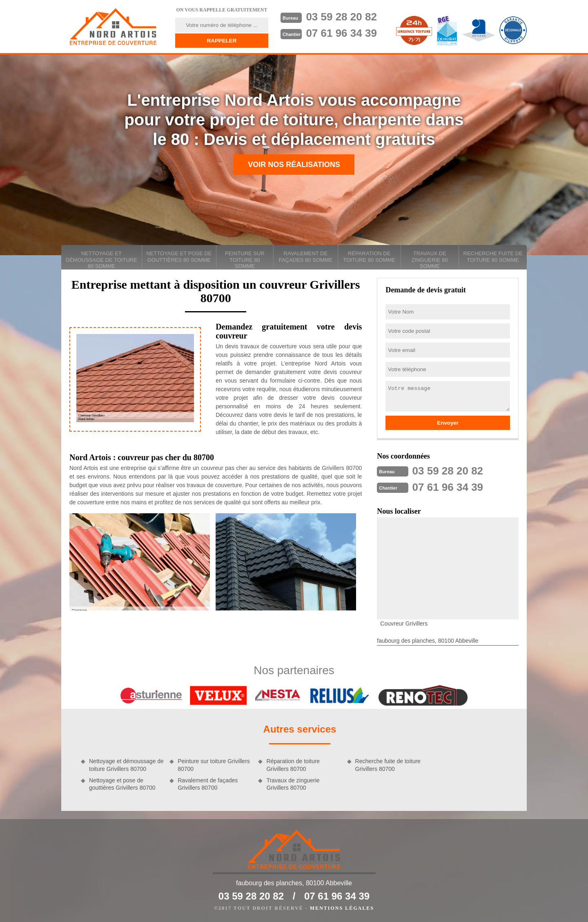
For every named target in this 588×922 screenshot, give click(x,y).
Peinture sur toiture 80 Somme (245, 260)
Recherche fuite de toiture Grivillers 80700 (388, 765)
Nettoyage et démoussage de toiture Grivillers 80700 (126, 765)
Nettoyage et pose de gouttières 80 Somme (179, 257)
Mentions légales (342, 908)
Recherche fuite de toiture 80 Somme (493, 257)
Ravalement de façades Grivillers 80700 (208, 784)
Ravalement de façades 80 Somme (306, 257)
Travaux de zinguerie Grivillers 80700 (293, 784)
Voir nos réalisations (294, 165)
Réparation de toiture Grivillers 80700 (293, 765)
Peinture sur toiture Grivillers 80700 (214, 765)
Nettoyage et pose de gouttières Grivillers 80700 (122, 784)
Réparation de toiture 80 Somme (369, 257)
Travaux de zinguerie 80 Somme (430, 260)
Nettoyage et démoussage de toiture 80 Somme (101, 260)
